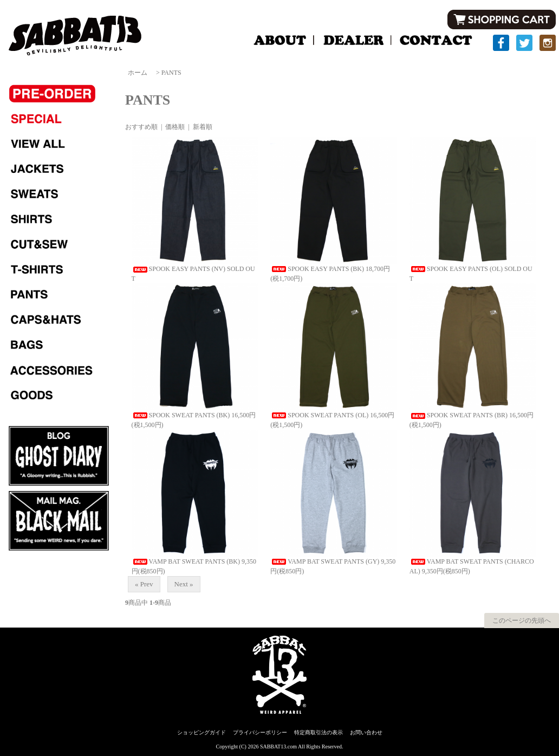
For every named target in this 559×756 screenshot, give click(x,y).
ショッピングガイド (201, 732)
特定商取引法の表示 (318, 732)
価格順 (175, 127)
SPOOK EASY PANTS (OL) (456, 269)
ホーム (138, 73)
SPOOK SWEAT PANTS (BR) (459, 415)
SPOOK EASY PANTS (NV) (178, 269)
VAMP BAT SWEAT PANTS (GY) (325, 561)
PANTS (171, 73)
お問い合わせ (366, 732)
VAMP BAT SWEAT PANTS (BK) (186, 561)
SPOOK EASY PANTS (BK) (317, 269)
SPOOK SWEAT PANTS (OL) (319, 415)
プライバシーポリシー (260, 732)
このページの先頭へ (522, 621)
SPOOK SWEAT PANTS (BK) (181, 415)
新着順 (203, 127)
